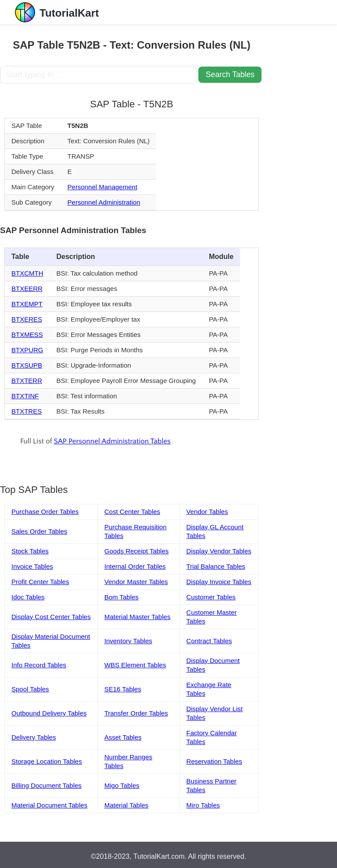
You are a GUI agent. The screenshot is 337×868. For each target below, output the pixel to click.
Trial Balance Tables (216, 566)
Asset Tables (123, 737)
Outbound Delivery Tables (49, 713)
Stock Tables (30, 551)
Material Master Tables (138, 617)
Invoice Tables (32, 566)
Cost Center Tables (132, 512)
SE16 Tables (123, 689)
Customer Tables (211, 597)
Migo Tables (122, 785)
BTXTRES (27, 411)
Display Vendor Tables (219, 551)
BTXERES (27, 319)
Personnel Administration (104, 202)
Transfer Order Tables (136, 713)
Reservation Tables (214, 761)
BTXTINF (25, 396)
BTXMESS (27, 335)
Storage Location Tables (47, 761)
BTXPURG (27, 350)
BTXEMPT (27, 304)
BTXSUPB (27, 365)
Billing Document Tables (47, 785)
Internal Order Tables (135, 566)
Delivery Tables (34, 737)
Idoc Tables (28, 597)
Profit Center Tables (40, 582)
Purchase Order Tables (45, 512)
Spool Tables (30, 689)
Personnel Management (102, 187)
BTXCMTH (27, 273)
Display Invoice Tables (219, 582)
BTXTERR (27, 381)
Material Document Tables (49, 805)
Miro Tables (203, 805)
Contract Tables (209, 641)
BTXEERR (27, 289)
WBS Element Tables (135, 665)
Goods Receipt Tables (136, 551)
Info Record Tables (39, 665)
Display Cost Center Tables (51, 617)
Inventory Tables (128, 641)
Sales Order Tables (39, 531)
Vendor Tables (207, 512)
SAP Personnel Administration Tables (112, 441)
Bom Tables (122, 597)
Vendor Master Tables (136, 582)
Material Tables (127, 805)
